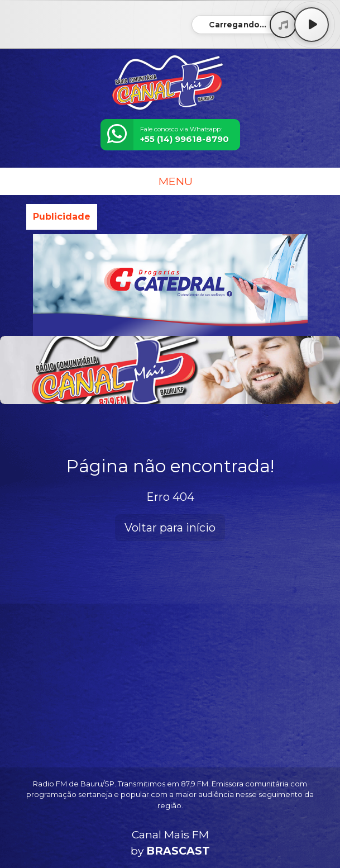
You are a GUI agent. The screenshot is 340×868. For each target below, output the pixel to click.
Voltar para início (170, 528)
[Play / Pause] (312, 25)
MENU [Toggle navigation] (170, 181)
